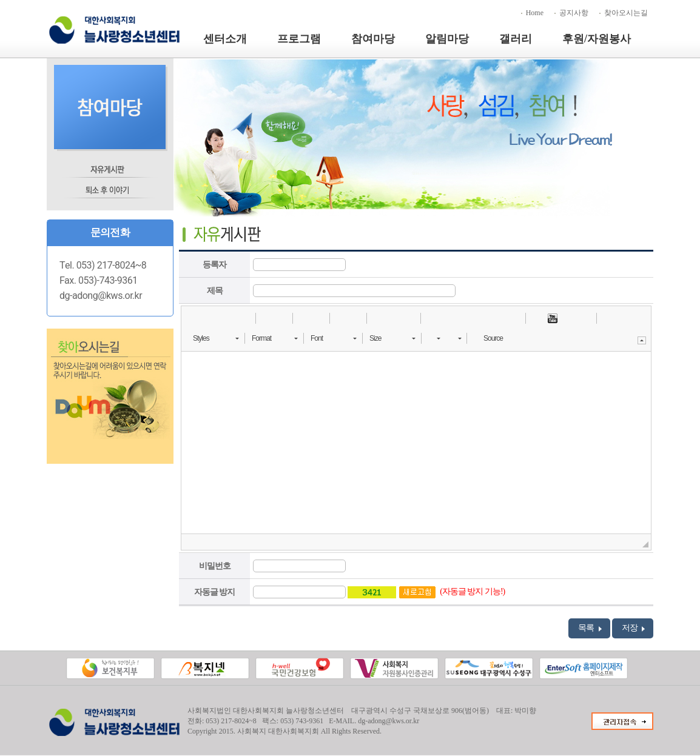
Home (535, 13)
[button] (195, 318)
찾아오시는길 (626, 13)
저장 (634, 628)
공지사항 (574, 13)
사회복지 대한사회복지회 (278, 731)
